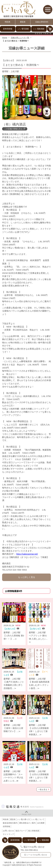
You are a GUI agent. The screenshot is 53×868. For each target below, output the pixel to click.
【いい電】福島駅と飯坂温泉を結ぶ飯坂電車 (18, 9)
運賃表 (23, 22)
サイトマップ (8, 834)
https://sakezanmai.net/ (27, 554)
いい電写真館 (23, 29)
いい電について (38, 819)
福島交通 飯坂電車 (11, 852)
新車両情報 (8, 29)
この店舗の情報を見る (13, 129)
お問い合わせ (8, 831)
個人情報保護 (34, 831)
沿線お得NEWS (42, 22)
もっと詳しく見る (27, 577)
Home (5, 38)
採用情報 (7, 826)
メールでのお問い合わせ (37, 855)
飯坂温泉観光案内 (10, 823)
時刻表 (8, 22)
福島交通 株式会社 (22, 806)
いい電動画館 (39, 29)
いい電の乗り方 (24, 819)
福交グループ (21, 831)
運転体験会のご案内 (27, 823)
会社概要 (41, 823)
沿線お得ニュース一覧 (20, 38)
